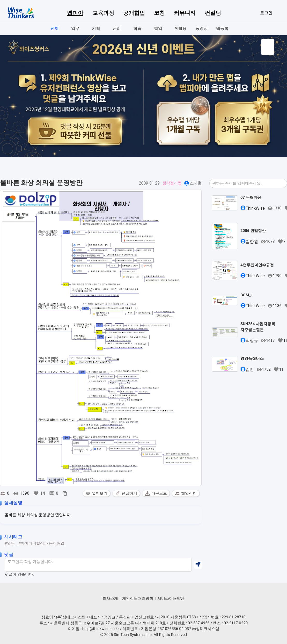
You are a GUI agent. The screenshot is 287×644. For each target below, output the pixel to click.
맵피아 (75, 13)
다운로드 (156, 493)
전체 (55, 28)
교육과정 (103, 13)
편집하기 (126, 493)
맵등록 (222, 28)
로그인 (266, 13)
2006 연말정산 (253, 231)
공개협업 (134, 13)
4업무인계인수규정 (257, 265)
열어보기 (96, 493)
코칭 (159, 13)
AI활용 (181, 28)
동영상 (202, 28)
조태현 (196, 183)
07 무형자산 (251, 197)
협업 (158, 28)
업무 (75, 28)
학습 (137, 28)
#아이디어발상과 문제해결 (41, 543)
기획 (96, 28)
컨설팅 (213, 13)
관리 (117, 28)
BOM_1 (247, 295)
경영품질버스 (252, 358)
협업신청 (186, 493)
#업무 (10, 543)
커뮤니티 (185, 13)
